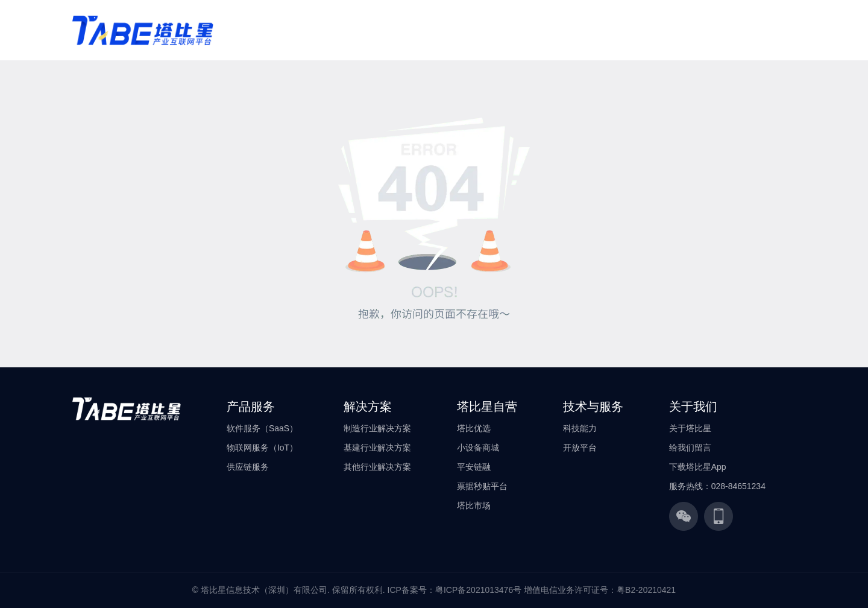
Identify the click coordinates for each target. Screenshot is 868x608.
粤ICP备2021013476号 (478, 590)
